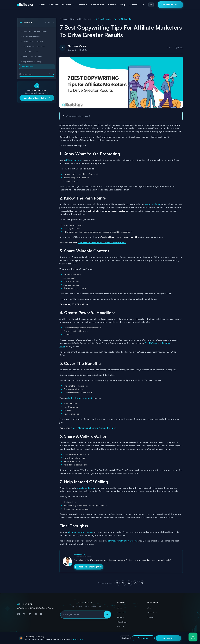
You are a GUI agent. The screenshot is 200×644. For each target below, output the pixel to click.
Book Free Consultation (37, 98)
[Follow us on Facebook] (19, 614)
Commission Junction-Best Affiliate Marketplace (102, 243)
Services (121, 612)
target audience (153, 204)
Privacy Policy (132, 640)
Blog (123, 5)
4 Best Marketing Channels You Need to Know (94, 428)
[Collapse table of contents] (53, 23)
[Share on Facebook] (135, 583)
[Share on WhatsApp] (129, 583)
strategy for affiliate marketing (123, 541)
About (42, 5)
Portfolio (83, 5)
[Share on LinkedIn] (117, 583)
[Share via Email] (142, 583)
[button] (121, 116)
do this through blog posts (80, 398)
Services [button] (54, 5)
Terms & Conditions (154, 640)
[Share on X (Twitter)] (123, 583)
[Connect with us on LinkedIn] (30, 614)
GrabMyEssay (151, 343)
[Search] (143, 5)
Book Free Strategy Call (89, 567)
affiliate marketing (86, 488)
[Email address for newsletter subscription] (82, 615)
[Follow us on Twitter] (24, 614)
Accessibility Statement (173, 640)
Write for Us (152, 612)
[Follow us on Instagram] (35, 614)
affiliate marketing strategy (81, 532)
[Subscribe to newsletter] (107, 615)
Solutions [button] (67, 5)
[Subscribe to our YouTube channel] (41, 614)
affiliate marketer (73, 160)
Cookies (142, 640)
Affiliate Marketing (85, 19)
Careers (112, 5)
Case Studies (98, 5)
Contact (133, 5)
